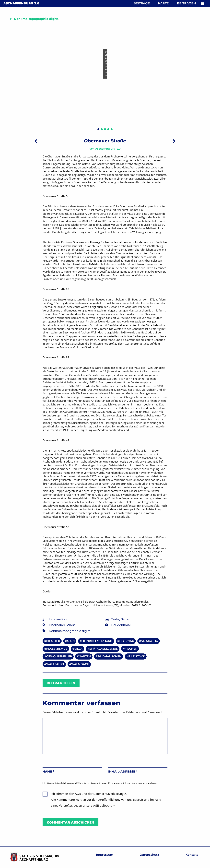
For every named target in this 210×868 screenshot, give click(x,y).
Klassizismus (57, 649)
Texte (115, 619)
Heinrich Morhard (97, 641)
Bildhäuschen (110, 656)
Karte (163, 3)
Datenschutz (149, 855)
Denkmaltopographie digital (37, 19)
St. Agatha (150, 641)
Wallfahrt (55, 664)
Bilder (125, 619)
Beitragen (186, 3)
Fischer (131, 649)
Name (48, 772)
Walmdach (80, 664)
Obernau (127, 641)
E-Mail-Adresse (123, 772)
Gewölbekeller (59, 656)
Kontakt (192, 855)
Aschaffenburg (21, 3)
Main (71, 641)
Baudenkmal (121, 625)
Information (58, 619)
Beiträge (142, 3)
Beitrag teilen (61, 683)
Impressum (105, 855)
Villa (78, 649)
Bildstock (137, 656)
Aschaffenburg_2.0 (108, 149)
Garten (85, 656)
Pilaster (53, 641)
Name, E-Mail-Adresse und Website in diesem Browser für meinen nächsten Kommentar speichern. (102, 783)
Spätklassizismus (104, 649)
